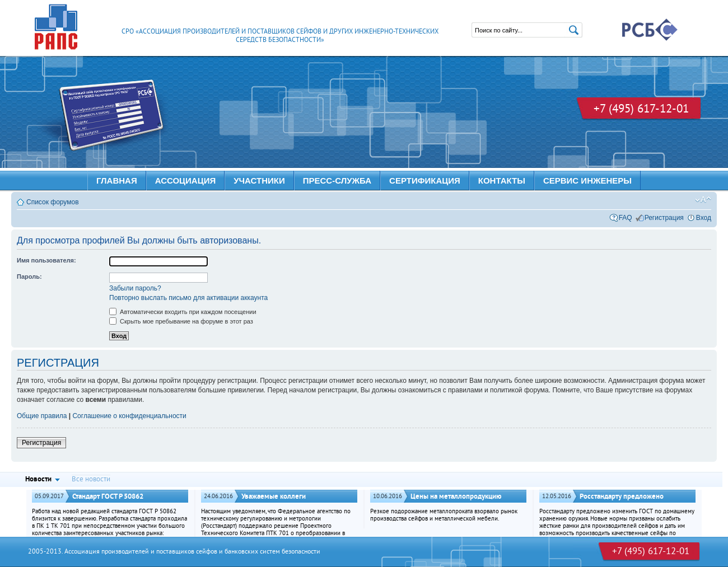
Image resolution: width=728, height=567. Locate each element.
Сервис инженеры (587, 181)
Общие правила (42, 416)
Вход (704, 218)
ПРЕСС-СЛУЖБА (337, 181)
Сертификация (425, 181)
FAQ (626, 218)
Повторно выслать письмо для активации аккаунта (188, 298)
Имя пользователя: (46, 260)
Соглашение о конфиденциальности (129, 416)
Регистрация (664, 218)
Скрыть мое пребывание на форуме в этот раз (181, 321)
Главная (117, 181)
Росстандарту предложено (622, 497)
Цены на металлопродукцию (456, 497)
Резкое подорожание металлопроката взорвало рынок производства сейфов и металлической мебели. (444, 516)
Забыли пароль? (135, 288)
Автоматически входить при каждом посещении (183, 312)
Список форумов (53, 202)
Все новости (91, 479)
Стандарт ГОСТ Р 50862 (108, 497)
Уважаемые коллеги (274, 497)
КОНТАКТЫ (502, 181)
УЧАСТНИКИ (259, 181)
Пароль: (29, 277)
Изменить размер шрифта (703, 200)
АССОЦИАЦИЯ (186, 181)
